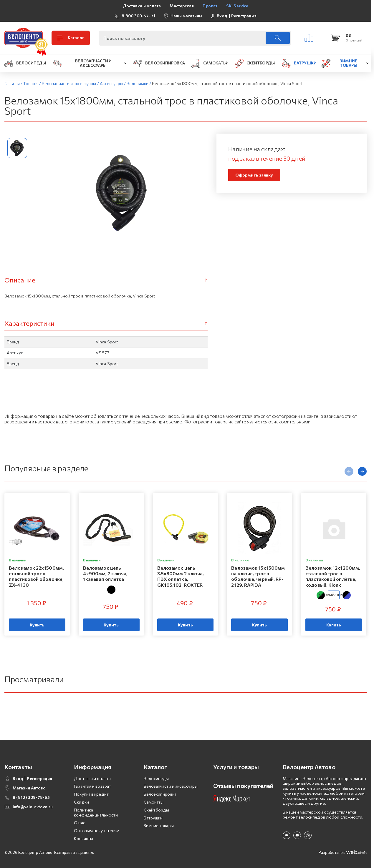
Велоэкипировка (160, 794)
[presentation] (349, 471)
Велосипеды (156, 778)
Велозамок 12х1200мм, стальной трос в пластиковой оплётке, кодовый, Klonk (333, 576)
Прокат (210, 6)
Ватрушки (153, 818)
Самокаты (154, 802)
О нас (80, 823)
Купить (37, 625)
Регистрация (244, 16)
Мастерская (182, 6)
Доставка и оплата (142, 6)
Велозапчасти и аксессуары (171, 786)
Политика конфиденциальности (96, 812)
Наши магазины (186, 16)
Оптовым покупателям (97, 830)
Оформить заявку (254, 175)
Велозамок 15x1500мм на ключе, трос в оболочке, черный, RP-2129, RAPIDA (258, 576)
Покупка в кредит (91, 794)
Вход (222, 16)
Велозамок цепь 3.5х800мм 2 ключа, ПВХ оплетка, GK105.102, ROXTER (181, 576)
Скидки (81, 802)
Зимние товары (159, 825)
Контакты (83, 838)
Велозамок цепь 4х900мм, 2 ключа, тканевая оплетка (105, 573)
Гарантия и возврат (92, 786)
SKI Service (237, 6)
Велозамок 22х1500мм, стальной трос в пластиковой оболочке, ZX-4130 (36, 576)
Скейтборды (157, 810)
